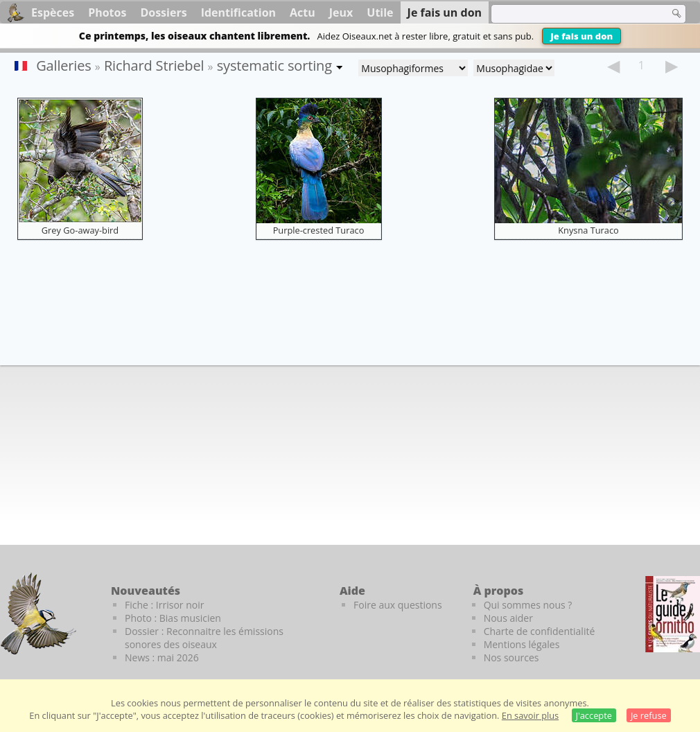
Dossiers (163, 12)
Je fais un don (581, 36)
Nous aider (508, 618)
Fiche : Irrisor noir (164, 605)
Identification (238, 12)
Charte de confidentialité (540, 631)
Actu (303, 12)
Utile (380, 12)
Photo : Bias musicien (173, 618)
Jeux (341, 12)
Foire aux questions (398, 605)
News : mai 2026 (162, 657)
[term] (571, 14)
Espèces (53, 12)
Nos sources (511, 657)
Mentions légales (522, 644)
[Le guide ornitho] (673, 614)
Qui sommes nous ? (528, 605)
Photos (107, 12)
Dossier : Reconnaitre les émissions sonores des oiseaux (204, 638)
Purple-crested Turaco (319, 230)
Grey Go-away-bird (80, 230)
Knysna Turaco (588, 230)
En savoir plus (530, 715)
